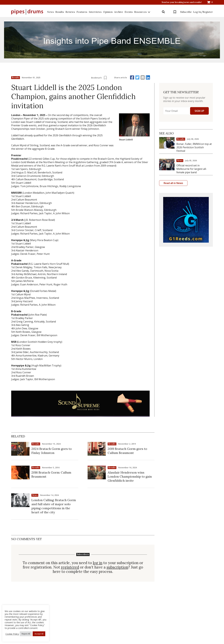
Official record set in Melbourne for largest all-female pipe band (192, 169)
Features (82, 12)
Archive (119, 12)
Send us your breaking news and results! (182, 2)
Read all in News (173, 183)
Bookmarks (175, 12)
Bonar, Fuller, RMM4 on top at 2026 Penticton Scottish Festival (194, 147)
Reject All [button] (26, 634)
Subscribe (186, 12)
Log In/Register (203, 12)
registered (70, 567)
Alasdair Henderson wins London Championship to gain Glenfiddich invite (130, 476)
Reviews (70, 12)
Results (60, 12)
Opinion (108, 12)
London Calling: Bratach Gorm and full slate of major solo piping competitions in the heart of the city (54, 506)
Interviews (95, 12)
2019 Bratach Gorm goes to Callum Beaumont (127, 451)
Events (129, 12)
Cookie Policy (12, 634)
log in (98, 563)
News (50, 12)
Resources (140, 12)
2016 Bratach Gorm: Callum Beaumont (51, 474)
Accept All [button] (39, 634)
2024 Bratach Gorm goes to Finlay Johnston (52, 451)
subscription (117, 567)
